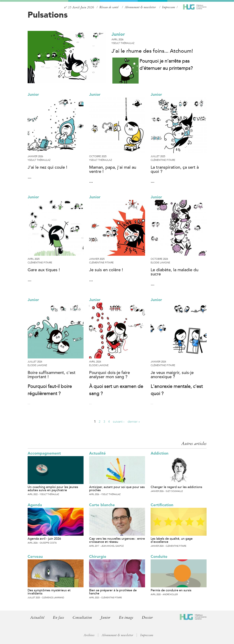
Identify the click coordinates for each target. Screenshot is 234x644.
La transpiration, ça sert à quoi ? (175, 170)
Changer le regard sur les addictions (176, 487)
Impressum (169, 7)
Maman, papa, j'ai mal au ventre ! (113, 170)
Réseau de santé (109, 7)
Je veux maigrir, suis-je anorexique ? (172, 375)
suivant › (119, 422)
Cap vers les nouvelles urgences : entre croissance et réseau (117, 540)
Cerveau (35, 557)
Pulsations (48, 15)
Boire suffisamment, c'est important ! (52, 375)
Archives (89, 635)
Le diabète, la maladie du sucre (174, 272)
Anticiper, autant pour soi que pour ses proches (117, 489)
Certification (162, 505)
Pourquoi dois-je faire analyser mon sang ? (109, 375)
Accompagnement (44, 453)
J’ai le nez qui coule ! (47, 167)
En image (129, 617)
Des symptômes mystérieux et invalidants (49, 592)
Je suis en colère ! (106, 270)
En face (59, 617)
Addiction (160, 453)
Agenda (35, 505)
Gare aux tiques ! (44, 270)
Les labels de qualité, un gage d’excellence (172, 540)
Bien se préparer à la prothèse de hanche (113, 592)
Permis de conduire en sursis (171, 590)
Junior (118, 34)
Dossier (151, 617)
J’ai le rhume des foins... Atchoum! (152, 51)
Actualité (97, 453)
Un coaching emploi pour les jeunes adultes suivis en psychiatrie (53, 489)
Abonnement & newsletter (140, 7)
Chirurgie (98, 557)
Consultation (84, 617)
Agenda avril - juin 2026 (44, 539)
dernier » (134, 422)
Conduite (159, 557)
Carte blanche (102, 505)
